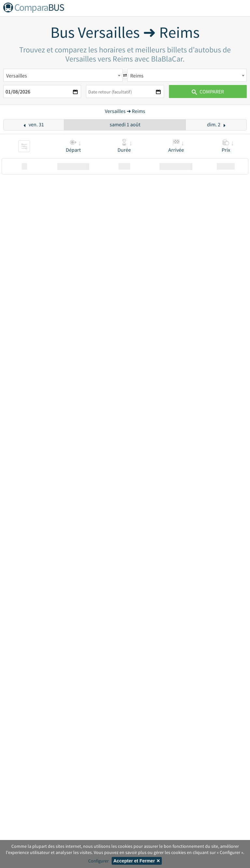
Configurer (98, 861)
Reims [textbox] (137, 76)
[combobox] (63, 75)
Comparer (208, 91)
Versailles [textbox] (17, 76)
